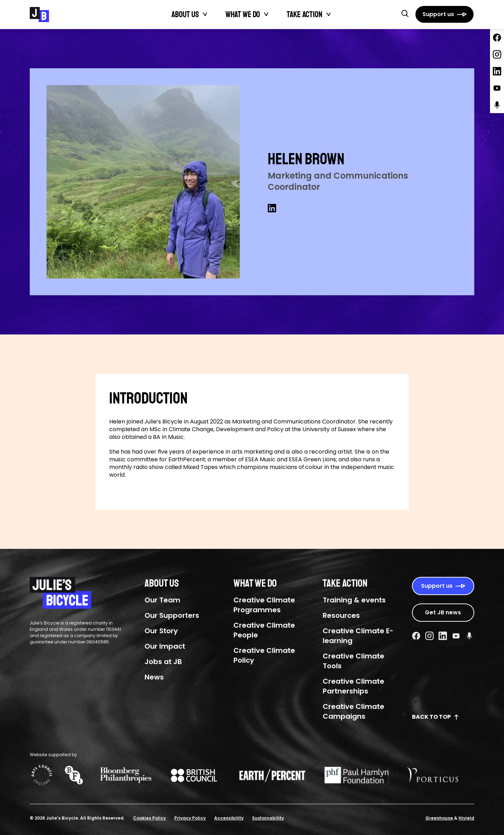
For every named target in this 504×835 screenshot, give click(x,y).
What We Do (243, 14)
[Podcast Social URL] (469, 636)
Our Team (162, 600)
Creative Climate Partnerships (353, 686)
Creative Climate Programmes (264, 605)
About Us (185, 14)
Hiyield (466, 818)
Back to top (436, 717)
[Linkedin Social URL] (272, 208)
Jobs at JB (163, 662)
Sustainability (268, 818)
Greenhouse (440, 818)
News (154, 677)
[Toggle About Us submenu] (205, 14)
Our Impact (165, 646)
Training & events (354, 600)
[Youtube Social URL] (456, 636)
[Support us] (444, 14)
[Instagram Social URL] (429, 636)
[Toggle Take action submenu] (329, 14)
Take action (304, 14)
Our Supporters (172, 615)
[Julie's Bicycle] (39, 15)
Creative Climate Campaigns (353, 711)
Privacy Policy (190, 818)
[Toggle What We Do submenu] (266, 14)
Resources (341, 615)
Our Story (161, 631)
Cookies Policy (149, 818)
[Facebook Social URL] (416, 636)
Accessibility (229, 818)
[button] (405, 13)
